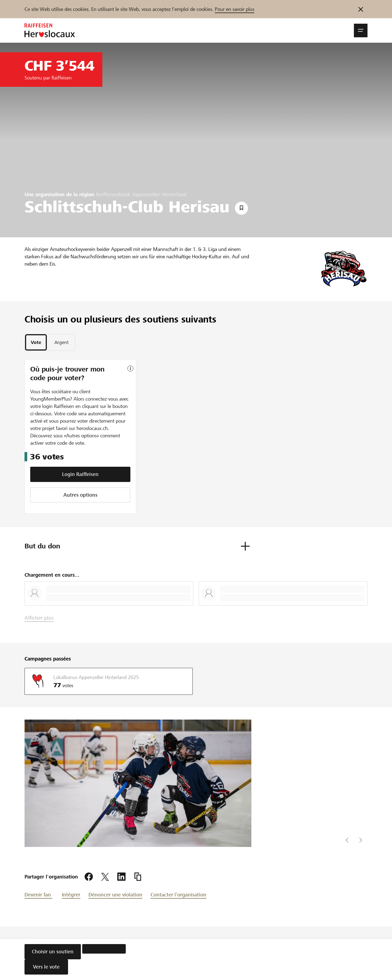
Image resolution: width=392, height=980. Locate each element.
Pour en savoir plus (235, 9)
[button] (361, 30)
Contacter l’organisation (178, 895)
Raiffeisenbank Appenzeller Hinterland (141, 194)
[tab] (36, 343)
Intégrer (71, 895)
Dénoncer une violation (115, 895)
